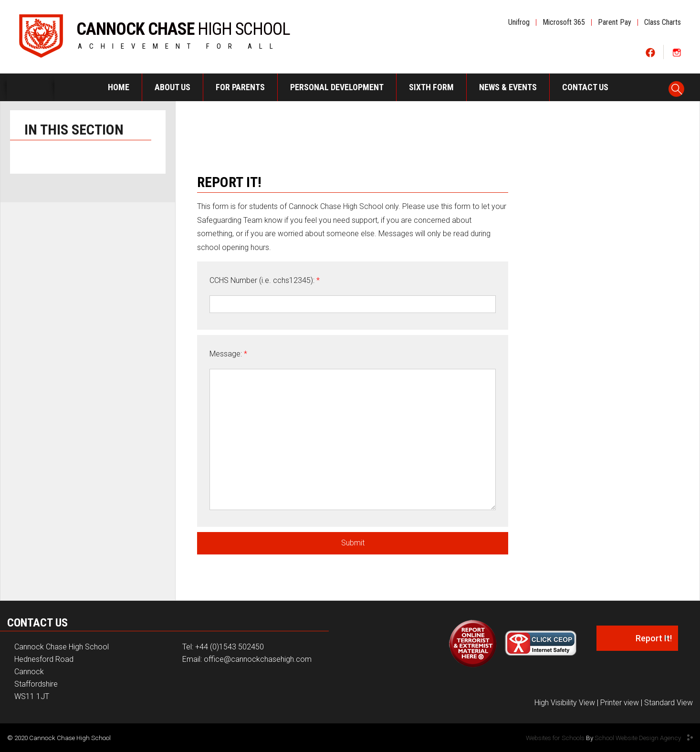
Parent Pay (615, 22)
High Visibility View (565, 703)
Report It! (654, 638)
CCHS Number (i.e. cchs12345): (265, 280)
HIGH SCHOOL (183, 27)
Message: (228, 354)
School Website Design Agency (638, 738)
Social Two (676, 52)
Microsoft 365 (564, 22)
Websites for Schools (555, 738)
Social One (650, 52)
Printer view (620, 703)
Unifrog (519, 22)
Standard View (669, 703)
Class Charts (663, 22)
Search (677, 86)
